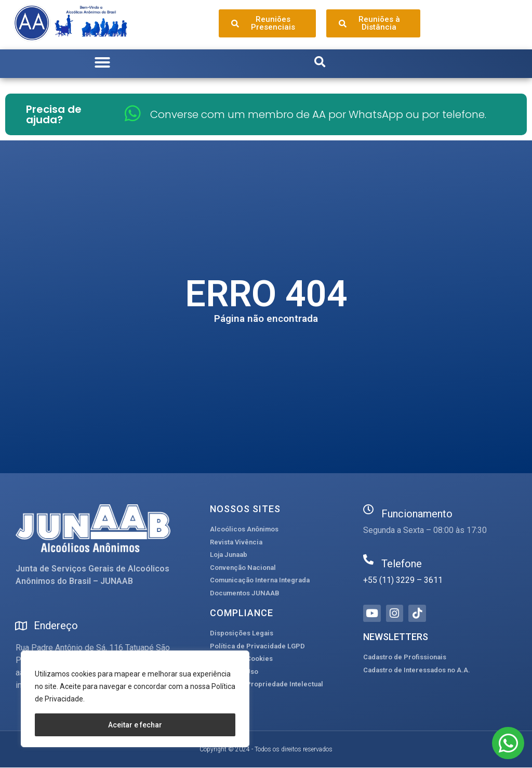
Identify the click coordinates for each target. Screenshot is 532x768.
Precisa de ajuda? (54, 114)
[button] (102, 62)
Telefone (402, 564)
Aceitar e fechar (135, 725)
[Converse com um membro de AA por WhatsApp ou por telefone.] (133, 113)
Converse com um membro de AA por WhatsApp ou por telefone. (318, 114)
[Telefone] (368, 559)
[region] (135, 699)
